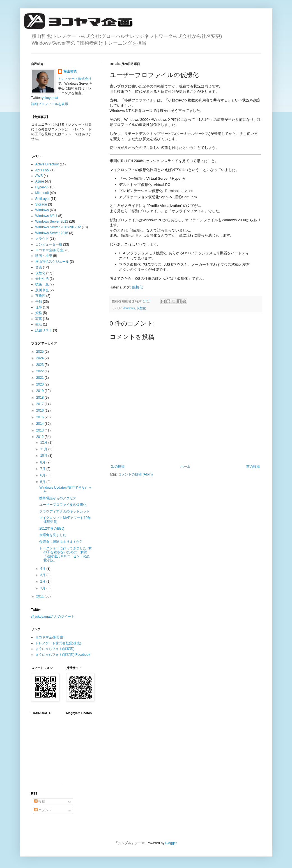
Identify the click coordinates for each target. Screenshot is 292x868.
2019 (40, 391)
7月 (43, 469)
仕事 (39, 307)
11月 (44, 449)
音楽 (39, 267)
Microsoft (42, 193)
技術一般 (42, 284)
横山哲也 (70, 71)
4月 (43, 569)
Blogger (171, 843)
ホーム (185, 467)
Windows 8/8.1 (46, 216)
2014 (40, 424)
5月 (43, 482)
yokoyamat (50, 98)
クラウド (42, 239)
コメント (43, 810)
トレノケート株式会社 (75, 79)
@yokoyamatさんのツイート (53, 617)
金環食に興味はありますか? (60, 542)
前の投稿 (253, 467)
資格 (39, 313)
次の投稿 (118, 467)
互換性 (40, 296)
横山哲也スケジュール (52, 262)
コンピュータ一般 (49, 244)
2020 (40, 384)
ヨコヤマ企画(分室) (50, 250)
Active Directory (47, 164)
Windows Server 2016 (52, 233)
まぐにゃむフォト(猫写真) (55, 649)
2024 (40, 358)
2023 (40, 365)
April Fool (42, 170)
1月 (43, 588)
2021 (40, 378)
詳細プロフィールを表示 (50, 104)
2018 (40, 398)
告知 (39, 302)
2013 (40, 430)
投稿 (40, 802)
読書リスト (44, 330)
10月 (44, 456)
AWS (39, 176)
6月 (43, 475)
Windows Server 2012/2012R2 (58, 227)
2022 (40, 371)
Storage (41, 204)
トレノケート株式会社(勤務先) (58, 643)
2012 (40, 437)
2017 (40, 404)
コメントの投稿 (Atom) (135, 474)
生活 (39, 324)
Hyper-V (42, 187)
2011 (40, 596)
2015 (40, 417)
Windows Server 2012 (52, 221)
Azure (40, 181)
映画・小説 (44, 256)
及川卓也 (42, 290)
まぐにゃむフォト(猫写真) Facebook (63, 655)
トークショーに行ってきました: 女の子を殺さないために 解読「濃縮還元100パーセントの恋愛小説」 (65, 554)
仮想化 (137, 287)
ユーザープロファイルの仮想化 (63, 505)
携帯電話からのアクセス (58, 498)
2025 (40, 352)
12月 (44, 442)
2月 (43, 581)
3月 (43, 575)
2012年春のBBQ (52, 528)
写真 (39, 319)
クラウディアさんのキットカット (65, 511)
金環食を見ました (53, 535)
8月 (43, 462)
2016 (40, 410)
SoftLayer (42, 199)
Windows (129, 308)
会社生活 (42, 279)
